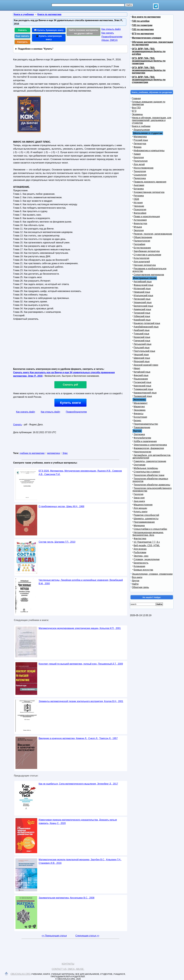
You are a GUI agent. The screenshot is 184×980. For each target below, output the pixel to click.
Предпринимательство (146, 424)
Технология (140, 171)
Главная (136, 98)
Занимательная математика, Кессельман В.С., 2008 (67, 898)
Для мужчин (140, 549)
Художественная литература (149, 192)
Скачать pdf (71, 385)
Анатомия (139, 185)
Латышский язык (143, 344)
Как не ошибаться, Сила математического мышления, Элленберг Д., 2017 (78, 784)
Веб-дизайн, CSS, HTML (147, 545)
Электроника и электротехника (150, 445)
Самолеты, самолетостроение (150, 461)
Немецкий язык (142, 292)
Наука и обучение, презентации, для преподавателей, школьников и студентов (152, 120)
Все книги (137, 577)
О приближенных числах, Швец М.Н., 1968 (61, 506)
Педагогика (140, 178)
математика (54, 453)
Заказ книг (139, 498)
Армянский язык (142, 309)
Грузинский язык (142, 382)
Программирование (144, 522)
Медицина (139, 526)
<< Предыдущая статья (54, 936)
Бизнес (137, 420)
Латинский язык (142, 299)
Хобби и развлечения (145, 441)
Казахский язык (142, 337)
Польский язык (142, 348)
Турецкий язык (141, 334)
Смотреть (22, 42)
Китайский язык (142, 372)
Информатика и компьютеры (149, 151)
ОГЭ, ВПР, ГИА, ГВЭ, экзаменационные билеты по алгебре (149, 51)
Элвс (65, 453)
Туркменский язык (143, 389)
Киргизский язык (142, 386)
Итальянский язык (143, 295)
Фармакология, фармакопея (149, 448)
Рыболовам (140, 552)
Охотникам (140, 465)
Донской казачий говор (146, 365)
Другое (136, 581)
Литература (140, 144)
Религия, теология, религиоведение (153, 234)
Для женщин (140, 508)
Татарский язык (142, 313)
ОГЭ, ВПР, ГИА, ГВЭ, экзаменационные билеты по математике (149, 70)
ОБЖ (136, 199)
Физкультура (140, 223)
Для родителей (142, 262)
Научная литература (145, 265)
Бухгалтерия (140, 417)
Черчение (139, 206)
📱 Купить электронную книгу (49, 38)
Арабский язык (142, 330)
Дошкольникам (142, 130)
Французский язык (143, 285)
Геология (139, 494)
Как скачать (108, 33)
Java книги (139, 501)
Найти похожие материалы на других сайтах (84, 32)
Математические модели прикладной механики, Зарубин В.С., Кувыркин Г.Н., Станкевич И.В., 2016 (80, 861)
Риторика (139, 196)
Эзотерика (139, 434)
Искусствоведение (144, 168)
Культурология (141, 258)
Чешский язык (141, 355)
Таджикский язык (143, 396)
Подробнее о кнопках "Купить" (36, 49)
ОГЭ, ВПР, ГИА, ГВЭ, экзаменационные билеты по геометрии (149, 61)
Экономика (140, 410)
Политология (141, 161)
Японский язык (142, 361)
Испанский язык (142, 289)
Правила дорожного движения (150, 182)
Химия (137, 154)
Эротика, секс (141, 556)
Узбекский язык (142, 316)
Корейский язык (142, 320)
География (139, 244)
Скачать (22, 30)
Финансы (139, 414)
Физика (138, 147)
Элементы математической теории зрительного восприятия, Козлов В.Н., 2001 (81, 701)
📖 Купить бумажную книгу (49, 30)
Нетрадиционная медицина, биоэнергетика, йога (148, 534)
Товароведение (142, 427)
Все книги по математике (146, 17)
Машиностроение (143, 505)
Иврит (137, 368)
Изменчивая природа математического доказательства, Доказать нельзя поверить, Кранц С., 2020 (78, 822)
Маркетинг (139, 407)
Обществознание (143, 237)
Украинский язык (143, 302)
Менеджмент (141, 403)
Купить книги (70, 403)
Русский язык (141, 140)
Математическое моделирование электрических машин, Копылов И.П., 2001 (80, 628)
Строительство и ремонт (147, 472)
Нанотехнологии (142, 452)
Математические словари (147, 38)
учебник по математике (32, 453)
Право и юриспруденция (147, 216)
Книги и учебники (141, 126)
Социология (140, 175)
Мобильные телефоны (146, 468)
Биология (139, 157)
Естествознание (142, 248)
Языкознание (141, 379)
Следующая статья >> (87, 936)
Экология (139, 230)
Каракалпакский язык (145, 393)
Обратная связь (140, 587)
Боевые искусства (143, 570)
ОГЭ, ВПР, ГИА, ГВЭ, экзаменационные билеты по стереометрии (149, 80)
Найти (135, 584)
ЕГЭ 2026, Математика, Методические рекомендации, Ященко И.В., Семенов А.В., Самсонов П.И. (80, 473)
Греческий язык (142, 341)
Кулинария (139, 566)
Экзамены (137, 114)
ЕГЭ (134, 111)
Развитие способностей (146, 515)
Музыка (138, 227)
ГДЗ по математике (143, 29)
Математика (140, 137)
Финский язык (141, 375)
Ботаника (139, 189)
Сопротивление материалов (149, 275)
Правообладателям (76, 412)
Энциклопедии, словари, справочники (152, 574)
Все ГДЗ (136, 108)
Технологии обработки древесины (152, 485)
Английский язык (143, 282)
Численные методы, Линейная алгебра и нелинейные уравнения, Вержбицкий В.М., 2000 (81, 582)
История (138, 203)
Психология (140, 210)
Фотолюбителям (142, 438)
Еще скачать (22, 36)
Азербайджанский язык (146, 327)
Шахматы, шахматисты (146, 519)
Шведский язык (142, 358)
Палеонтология (142, 241)
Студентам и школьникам (147, 255)
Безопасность (141, 563)
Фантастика (140, 539)
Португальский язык (144, 351)
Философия (140, 213)
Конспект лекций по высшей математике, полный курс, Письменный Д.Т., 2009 (81, 664)
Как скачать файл (26, 412)
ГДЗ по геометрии (142, 25)
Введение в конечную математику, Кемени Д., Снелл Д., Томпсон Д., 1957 (78, 738)
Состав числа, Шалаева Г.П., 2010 (57, 542)
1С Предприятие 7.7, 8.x (147, 542)
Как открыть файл (111, 29)
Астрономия (140, 220)
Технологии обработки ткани (149, 475)
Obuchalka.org (21, 974)
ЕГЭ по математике (143, 34)
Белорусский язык (143, 306)
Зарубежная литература (147, 251)
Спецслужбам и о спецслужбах (150, 529)
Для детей (139, 164)
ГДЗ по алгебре (141, 21)
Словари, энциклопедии (147, 559)
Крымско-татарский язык (147, 323)
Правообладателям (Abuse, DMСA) (112, 38)
